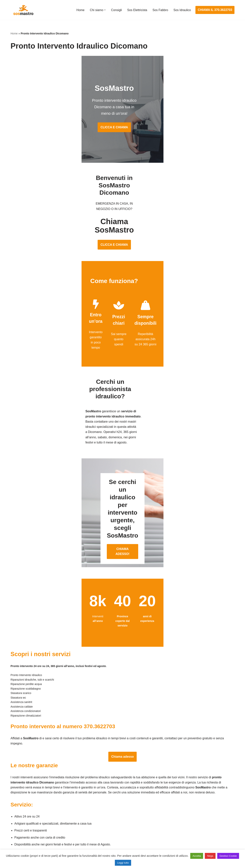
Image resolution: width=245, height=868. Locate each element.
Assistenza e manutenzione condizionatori (192, 796)
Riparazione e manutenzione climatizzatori (192, 824)
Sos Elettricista (136, 10)
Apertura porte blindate (26, 803)
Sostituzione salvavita (102, 839)
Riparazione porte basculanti (30, 824)
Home (79, 10)
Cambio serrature (22, 810)
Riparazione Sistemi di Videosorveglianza (115, 832)
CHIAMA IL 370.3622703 (215, 10)
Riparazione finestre (24, 817)
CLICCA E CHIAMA (122, 117)
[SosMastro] (23, 10)
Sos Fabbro (160, 10)
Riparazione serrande (25, 832)
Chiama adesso (122, 685)
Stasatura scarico (176, 839)
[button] (104, 10)
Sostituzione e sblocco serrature (32, 846)
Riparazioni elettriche (101, 817)
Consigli (116, 10)
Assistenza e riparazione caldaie (186, 803)
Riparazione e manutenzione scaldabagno (192, 817)
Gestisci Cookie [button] (228, 856)
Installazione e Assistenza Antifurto (111, 803)
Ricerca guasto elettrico (103, 810)
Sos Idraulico (182, 10)
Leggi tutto (123, 863)
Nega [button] (210, 856)
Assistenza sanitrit (176, 810)
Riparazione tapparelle (26, 839)
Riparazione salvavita (102, 824)
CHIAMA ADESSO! (122, 477)
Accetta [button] (197, 856)
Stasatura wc (172, 846)
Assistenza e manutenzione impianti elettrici (117, 796)
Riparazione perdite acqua (182, 832)
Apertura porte (20, 796)
